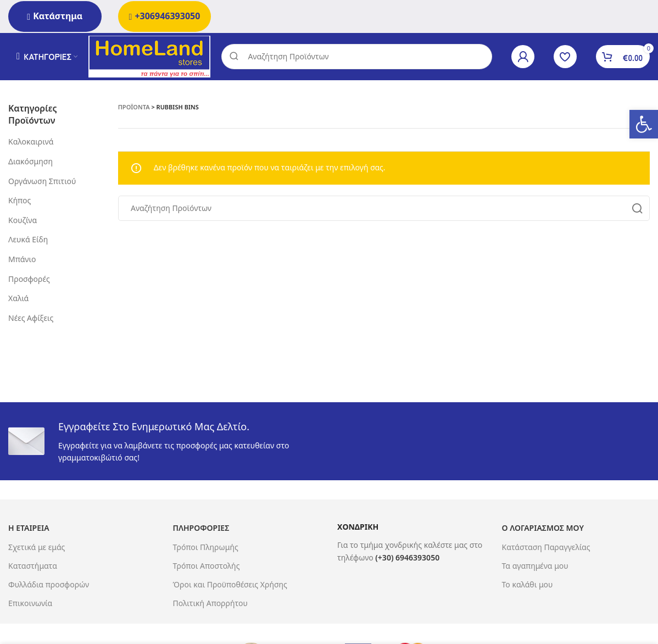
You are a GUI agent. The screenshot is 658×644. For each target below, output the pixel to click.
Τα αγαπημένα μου (535, 568)
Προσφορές (29, 281)
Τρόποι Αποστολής (207, 568)
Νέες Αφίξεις (31, 320)
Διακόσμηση (30, 163)
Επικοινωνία (30, 606)
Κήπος (19, 203)
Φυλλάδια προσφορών (49, 587)
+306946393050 (165, 16)
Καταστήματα (33, 568)
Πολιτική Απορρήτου (210, 606)
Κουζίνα (23, 222)
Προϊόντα (134, 109)
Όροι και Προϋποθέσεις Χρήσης (230, 587)
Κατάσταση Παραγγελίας (546, 549)
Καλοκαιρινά (31, 144)
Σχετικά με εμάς (37, 549)
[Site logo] (153, 57)
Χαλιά (18, 301)
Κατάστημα (55, 16)
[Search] (360, 58)
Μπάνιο (22, 261)
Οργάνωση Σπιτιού (42, 183)
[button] (644, 124)
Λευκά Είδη (28, 242)
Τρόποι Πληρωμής (206, 549)
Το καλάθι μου (528, 587)
